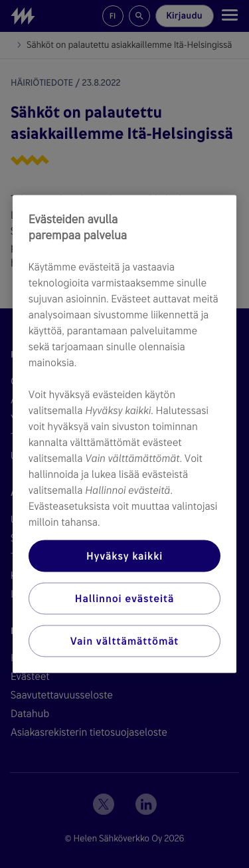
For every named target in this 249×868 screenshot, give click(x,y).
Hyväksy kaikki (124, 556)
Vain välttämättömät (124, 641)
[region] (125, 434)
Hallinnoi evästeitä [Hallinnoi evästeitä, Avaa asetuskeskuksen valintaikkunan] (124, 598)
